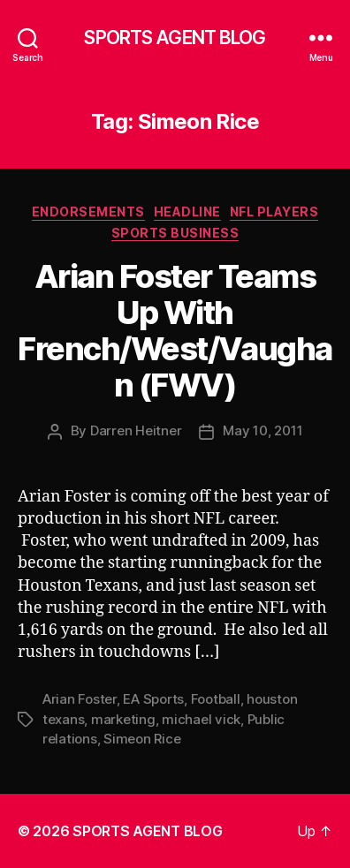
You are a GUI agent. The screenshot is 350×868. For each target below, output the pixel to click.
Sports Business (175, 233)
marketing (123, 719)
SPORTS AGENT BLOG (175, 38)
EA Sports (153, 699)
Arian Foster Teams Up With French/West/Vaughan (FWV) (175, 331)
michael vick (201, 719)
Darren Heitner (136, 430)
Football (216, 699)
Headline (187, 211)
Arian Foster (80, 699)
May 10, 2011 (262, 430)
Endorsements (88, 211)
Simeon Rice (142, 739)
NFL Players (274, 211)
